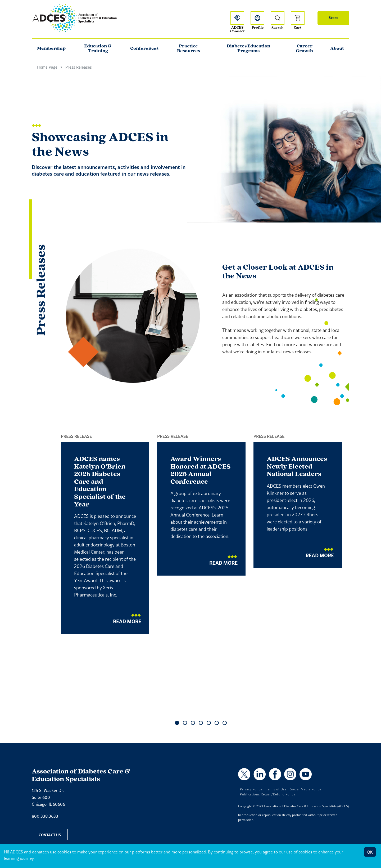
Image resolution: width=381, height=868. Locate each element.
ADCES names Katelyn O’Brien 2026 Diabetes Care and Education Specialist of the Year (100, 482)
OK (370, 852)
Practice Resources (189, 49)
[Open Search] (278, 18)
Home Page (48, 67)
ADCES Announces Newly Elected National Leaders (297, 467)
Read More (127, 621)
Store (333, 18)
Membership (51, 49)
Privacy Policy (251, 789)
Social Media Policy (305, 789)
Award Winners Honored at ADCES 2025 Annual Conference (201, 471)
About (337, 49)
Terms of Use (276, 789)
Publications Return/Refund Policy (268, 794)
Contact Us (50, 835)
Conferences (144, 49)
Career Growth (304, 49)
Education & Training (98, 49)
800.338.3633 (45, 816)
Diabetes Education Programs (248, 49)
